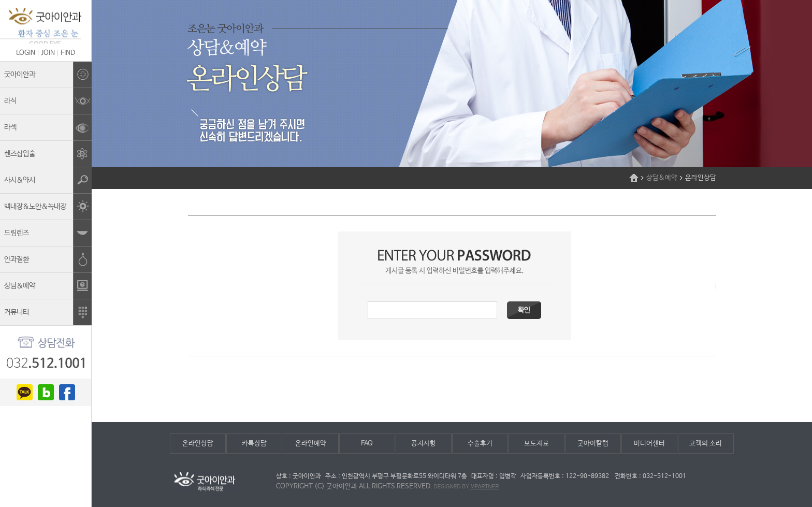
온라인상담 (198, 444)
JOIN (48, 53)
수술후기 (480, 444)
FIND (68, 53)
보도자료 (536, 444)
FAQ (367, 444)
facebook (67, 392)
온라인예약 (311, 444)
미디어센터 (649, 444)
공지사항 (424, 444)
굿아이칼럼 (593, 444)
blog (46, 392)
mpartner (484, 487)
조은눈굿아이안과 (46, 26)
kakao (25, 392)
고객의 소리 (706, 444)
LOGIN (26, 53)
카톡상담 (254, 444)
